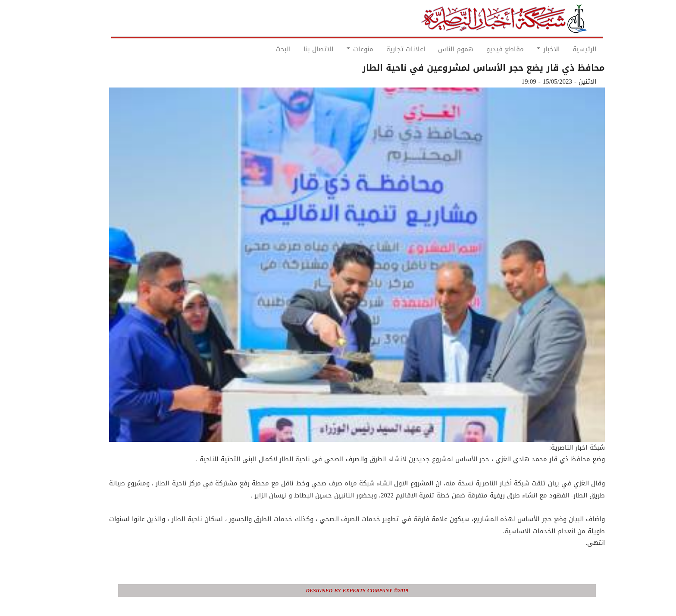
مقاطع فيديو (486, 49)
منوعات (341, 49)
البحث (264, 49)
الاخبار (529, 49)
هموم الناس (437, 49)
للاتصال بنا (300, 49)
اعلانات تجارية (387, 49)
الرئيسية (565, 49)
